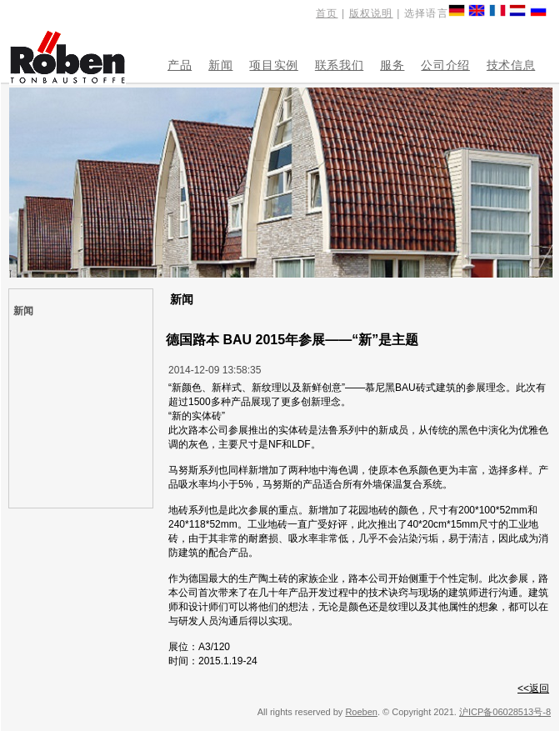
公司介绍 (445, 65)
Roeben (361, 712)
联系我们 (339, 65)
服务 (392, 65)
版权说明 (371, 13)
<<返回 (533, 688)
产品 (180, 65)
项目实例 (273, 65)
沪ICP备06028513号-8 (505, 712)
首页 (327, 13)
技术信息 (511, 65)
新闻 (220, 65)
